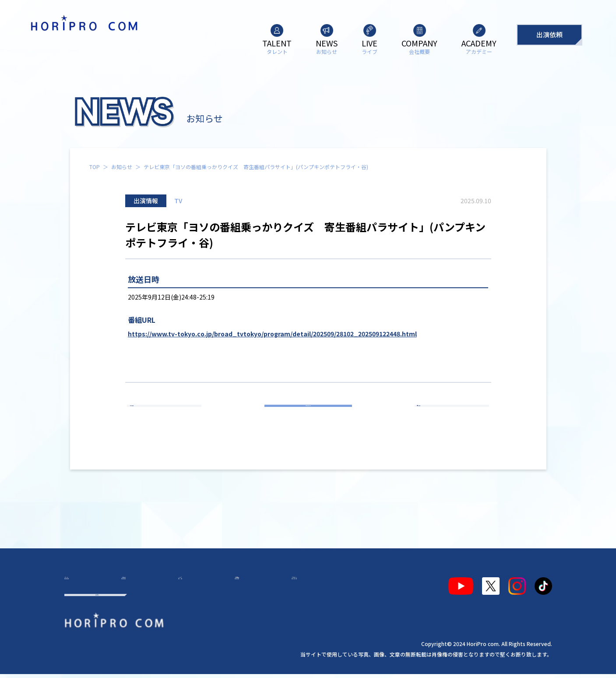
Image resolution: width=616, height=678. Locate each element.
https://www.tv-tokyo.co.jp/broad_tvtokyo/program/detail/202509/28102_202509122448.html (272, 334)
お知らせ (122, 167)
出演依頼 (549, 34)
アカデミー (278, 583)
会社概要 (225, 583)
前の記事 (168, 415)
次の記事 (448, 415)
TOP (95, 167)
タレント (85, 583)
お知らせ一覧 (308, 415)
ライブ (180, 583)
